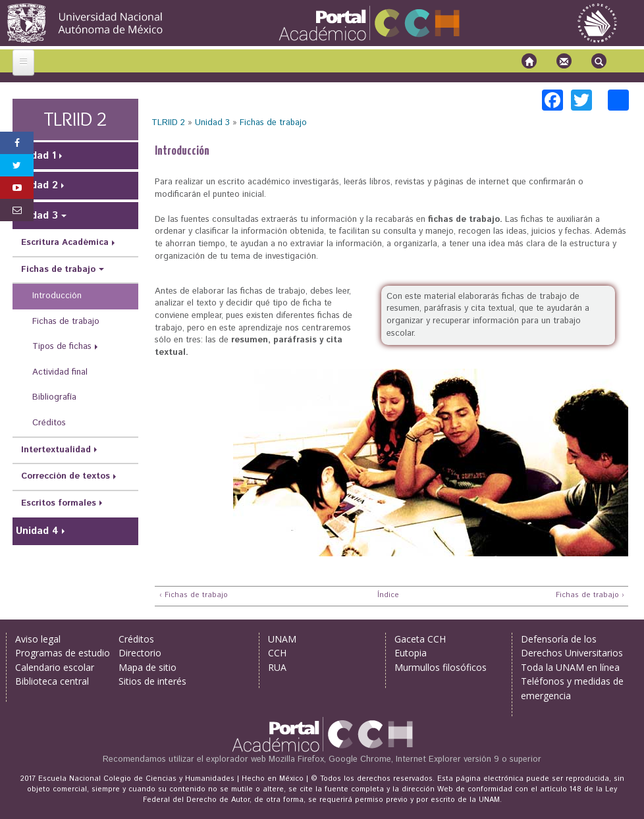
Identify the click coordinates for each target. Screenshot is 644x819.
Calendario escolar (55, 667)
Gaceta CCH (420, 639)
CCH (277, 653)
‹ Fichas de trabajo (194, 595)
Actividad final (60, 372)
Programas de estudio (63, 653)
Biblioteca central (52, 681)
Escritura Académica (65, 243)
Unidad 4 (37, 531)
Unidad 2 (37, 185)
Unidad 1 (36, 156)
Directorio (140, 653)
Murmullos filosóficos (441, 667)
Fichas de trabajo (273, 123)
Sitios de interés (152, 681)
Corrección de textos (66, 476)
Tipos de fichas (62, 347)
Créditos (49, 423)
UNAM (282, 639)
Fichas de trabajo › (590, 595)
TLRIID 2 (168, 123)
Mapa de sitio (148, 667)
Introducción (57, 296)
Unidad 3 (212, 123)
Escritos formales (59, 503)
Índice (387, 595)
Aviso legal (38, 639)
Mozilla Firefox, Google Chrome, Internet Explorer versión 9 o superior (405, 759)
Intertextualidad (56, 450)
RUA (277, 667)
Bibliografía (54, 397)
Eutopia (411, 653)
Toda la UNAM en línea (570, 667)
